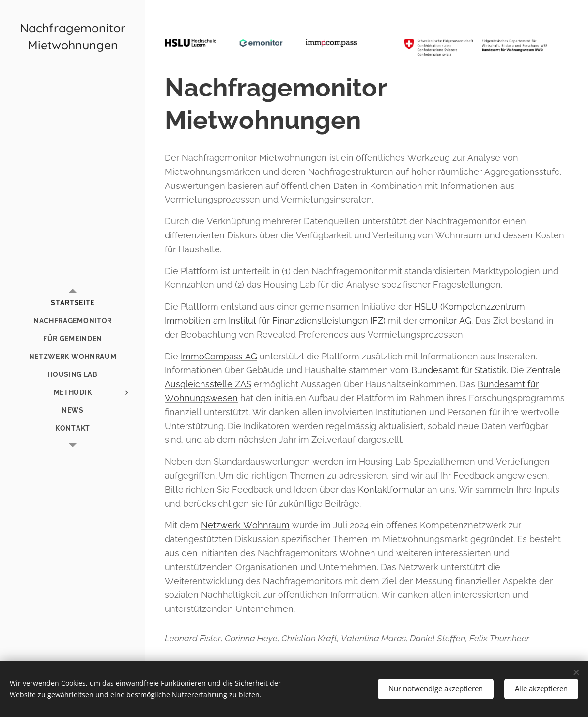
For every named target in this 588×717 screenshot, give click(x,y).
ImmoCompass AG (219, 356)
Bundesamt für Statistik (459, 370)
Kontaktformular (391, 490)
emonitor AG (445, 320)
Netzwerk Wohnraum (245, 525)
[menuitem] (73, 303)
